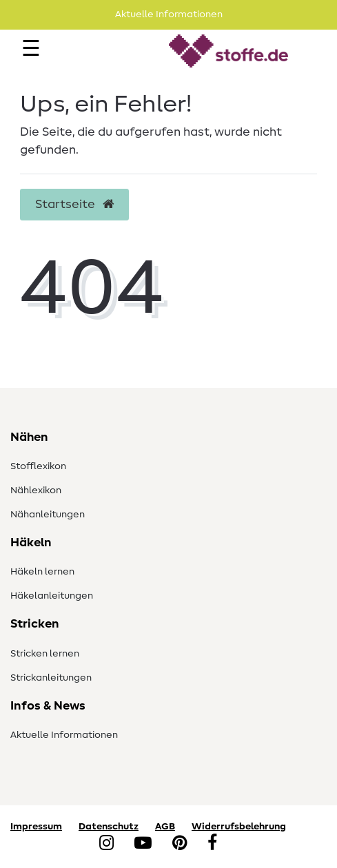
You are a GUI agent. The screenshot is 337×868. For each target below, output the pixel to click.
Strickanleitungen (51, 678)
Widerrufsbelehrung (239, 827)
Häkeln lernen (42, 572)
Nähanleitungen (48, 515)
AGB (165, 827)
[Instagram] (106, 844)
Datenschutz (109, 827)
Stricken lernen (45, 654)
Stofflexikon (38, 466)
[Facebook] (212, 844)
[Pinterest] (180, 844)
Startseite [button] (74, 205)
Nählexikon (36, 490)
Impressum (36, 827)
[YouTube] (143, 844)
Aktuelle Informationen (64, 735)
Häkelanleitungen (52, 596)
